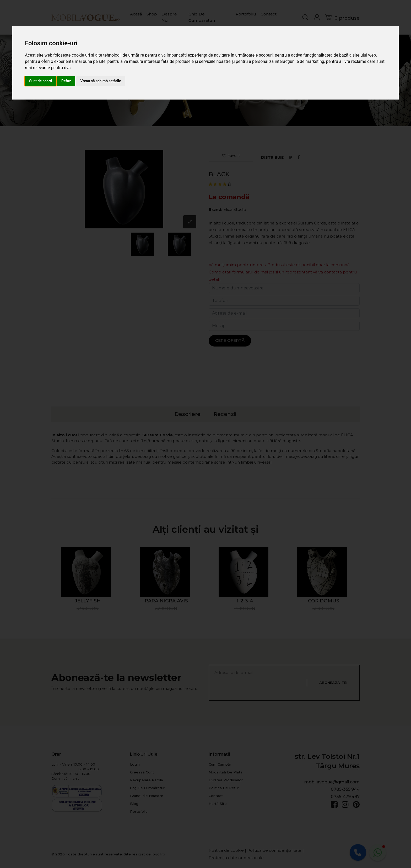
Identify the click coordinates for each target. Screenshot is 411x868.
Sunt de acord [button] (40, 81)
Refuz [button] (66, 81)
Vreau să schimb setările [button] (101, 81)
